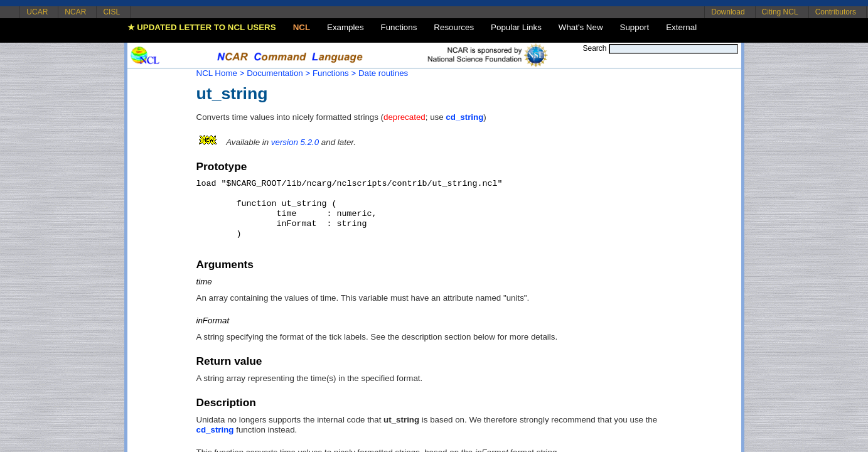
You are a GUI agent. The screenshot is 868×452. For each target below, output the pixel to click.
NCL (302, 27)
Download (728, 12)
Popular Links (516, 27)
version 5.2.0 (295, 142)
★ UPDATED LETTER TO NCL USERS (202, 27)
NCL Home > (221, 73)
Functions (399, 27)
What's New (581, 27)
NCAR (75, 12)
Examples (346, 27)
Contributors (836, 12)
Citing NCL (780, 12)
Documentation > (278, 73)
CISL (111, 12)
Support (635, 27)
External (681, 27)
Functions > (334, 73)
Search (594, 48)
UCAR (37, 12)
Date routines (383, 73)
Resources (454, 27)
